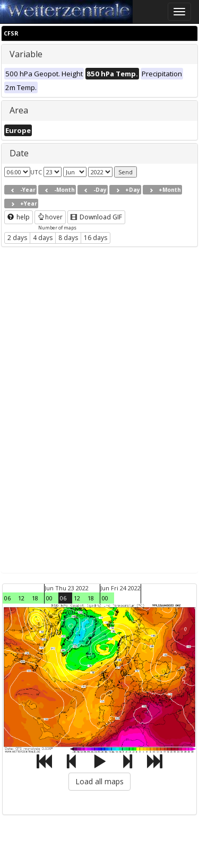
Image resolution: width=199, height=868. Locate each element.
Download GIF (96, 217)
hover (50, 217)
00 (49, 598)
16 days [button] (96, 238)
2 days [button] (17, 238)
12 (21, 598)
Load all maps (99, 781)
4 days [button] (43, 238)
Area (19, 110)
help (19, 217)
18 (35, 598)
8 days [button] (68, 238)
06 (7, 598)
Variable (26, 54)
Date (19, 153)
